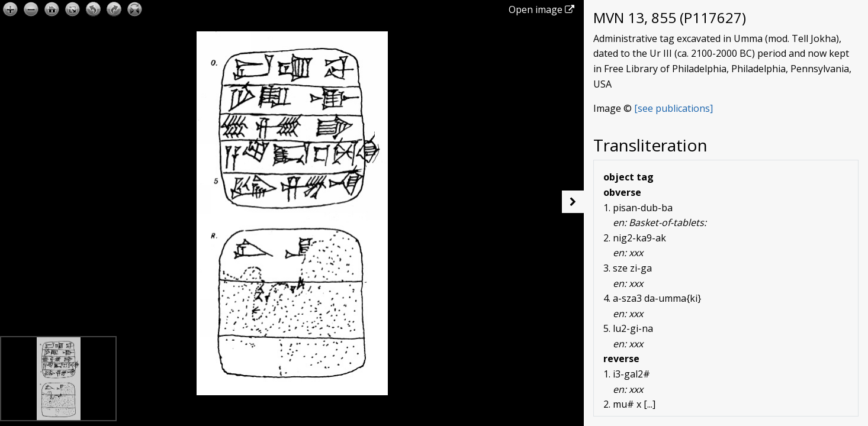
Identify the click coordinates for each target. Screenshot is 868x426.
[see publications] (673, 108)
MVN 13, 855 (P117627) (670, 17)
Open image (541, 9)
